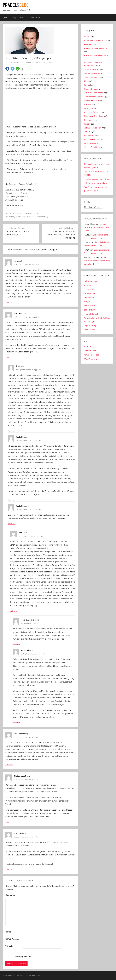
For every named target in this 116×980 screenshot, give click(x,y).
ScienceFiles (89, 330)
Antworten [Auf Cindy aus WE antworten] (9, 822)
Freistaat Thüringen (92, 73)
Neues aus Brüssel (91, 112)
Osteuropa (88, 120)
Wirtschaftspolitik (32, 214)
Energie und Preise (91, 70)
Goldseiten (88, 289)
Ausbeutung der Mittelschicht (96, 55)
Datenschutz (35, 18)
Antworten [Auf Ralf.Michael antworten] (9, 765)
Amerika (87, 37)
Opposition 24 (90, 326)
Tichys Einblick (90, 281)
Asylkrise (87, 44)
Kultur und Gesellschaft (93, 93)
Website (9, 946)
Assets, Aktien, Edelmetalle (95, 41)
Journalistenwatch (92, 297)
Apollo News (89, 306)
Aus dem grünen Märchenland (96, 48)
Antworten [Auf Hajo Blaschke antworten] (16, 644)
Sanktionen (32, 217)
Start (5, 18)
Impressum (18, 18)
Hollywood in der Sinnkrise (96, 183)
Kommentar (11, 895)
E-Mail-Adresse (13, 939)
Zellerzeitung (90, 293)
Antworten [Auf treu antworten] (9, 302)
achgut (87, 302)
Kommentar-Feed (91, 355)
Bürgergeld (13, 217)
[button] (7, 69)
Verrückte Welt (90, 136)
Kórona (87, 85)
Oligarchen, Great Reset (93, 116)
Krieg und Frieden (91, 89)
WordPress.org (90, 359)
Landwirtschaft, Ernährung (95, 97)
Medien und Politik (91, 101)
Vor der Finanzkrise (92, 140)
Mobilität (87, 104)
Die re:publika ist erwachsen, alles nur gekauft (97, 261)
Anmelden (88, 347)
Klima (86, 81)
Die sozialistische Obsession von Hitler (96, 227)
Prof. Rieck (22, 217)
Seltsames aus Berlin (17, 214)
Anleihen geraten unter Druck (97, 179)
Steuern (87, 132)
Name (9, 932)
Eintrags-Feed (90, 351)
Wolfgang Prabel (45, 63)
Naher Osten (89, 108)
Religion (87, 124)
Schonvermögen (43, 217)
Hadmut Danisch (91, 314)
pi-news (87, 285)
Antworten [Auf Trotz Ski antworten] (9, 357)
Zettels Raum (90, 310)
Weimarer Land (90, 143)
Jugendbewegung (91, 77)
